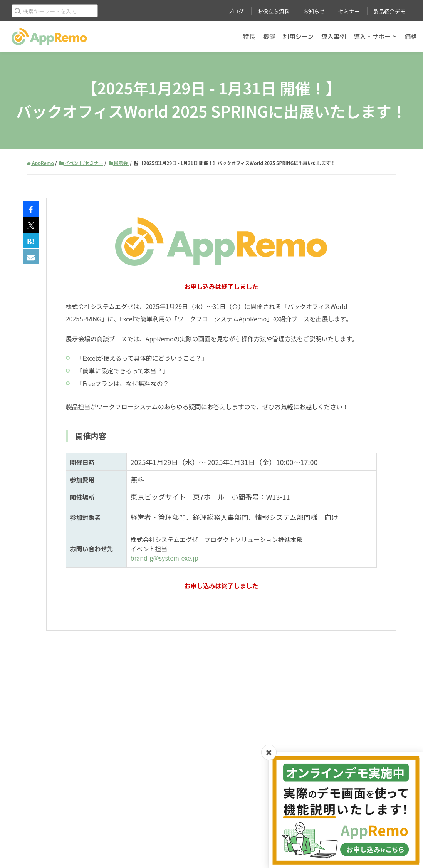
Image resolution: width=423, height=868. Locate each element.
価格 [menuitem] (411, 36)
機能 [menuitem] (269, 36)
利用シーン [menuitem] (298, 36)
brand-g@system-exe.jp (164, 558)
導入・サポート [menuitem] (375, 36)
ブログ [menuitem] (236, 11)
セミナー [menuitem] (349, 11)
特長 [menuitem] (249, 36)
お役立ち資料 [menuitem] (274, 11)
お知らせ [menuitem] (314, 11)
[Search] (55, 11)
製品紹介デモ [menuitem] (389, 11)
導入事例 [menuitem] (334, 36)
